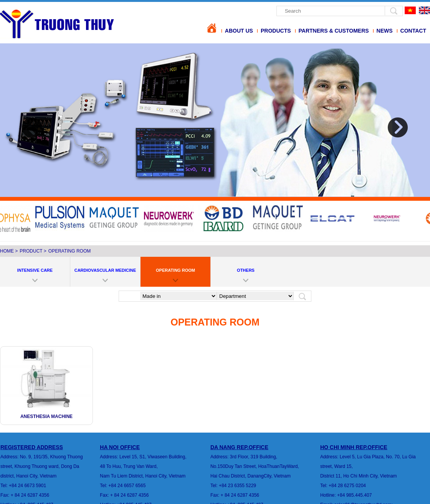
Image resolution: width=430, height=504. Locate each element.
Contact (413, 31)
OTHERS (246, 270)
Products (276, 31)
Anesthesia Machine (46, 416)
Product (31, 251)
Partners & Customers (334, 31)
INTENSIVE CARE (35, 270)
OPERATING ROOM (69, 251)
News (385, 31)
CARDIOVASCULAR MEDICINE (105, 270)
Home (7, 251)
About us (239, 31)
